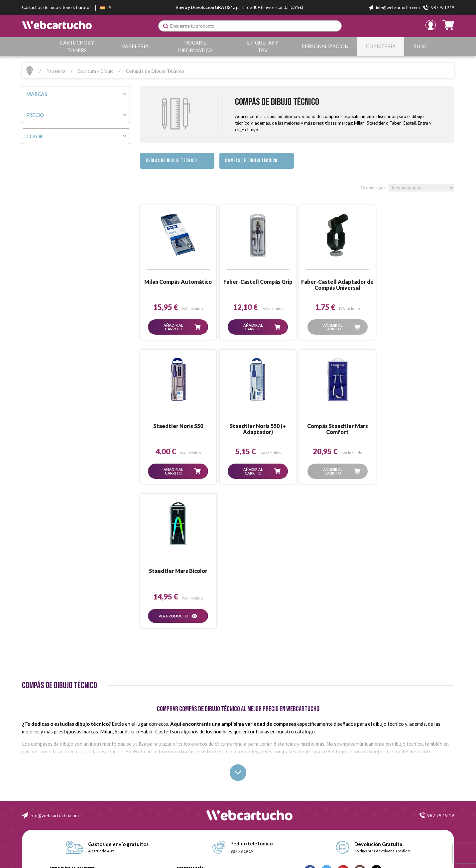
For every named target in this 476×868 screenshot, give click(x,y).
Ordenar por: (373, 188)
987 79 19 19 (441, 671)
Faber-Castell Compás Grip (257, 282)
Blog (420, 46)
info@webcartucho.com (54, 671)
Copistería (381, 46)
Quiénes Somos (191, 740)
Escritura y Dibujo (96, 71)
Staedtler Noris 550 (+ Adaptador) (178, 429)
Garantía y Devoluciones (198, 769)
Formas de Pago (191, 777)
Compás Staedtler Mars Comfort (257, 429)
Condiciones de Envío (196, 762)
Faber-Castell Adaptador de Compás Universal (336, 285)
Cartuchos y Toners (77, 46)
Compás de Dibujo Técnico (251, 161)
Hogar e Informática (195, 46)
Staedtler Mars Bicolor (336, 427)
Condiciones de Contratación (203, 755)
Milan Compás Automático (178, 282)
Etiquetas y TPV (263, 46)
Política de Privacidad (196, 784)
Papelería (135, 46)
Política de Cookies (194, 792)
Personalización (325, 46)
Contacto (185, 799)
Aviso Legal (187, 747)
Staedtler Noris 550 (416, 282)
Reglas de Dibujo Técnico (171, 161)
